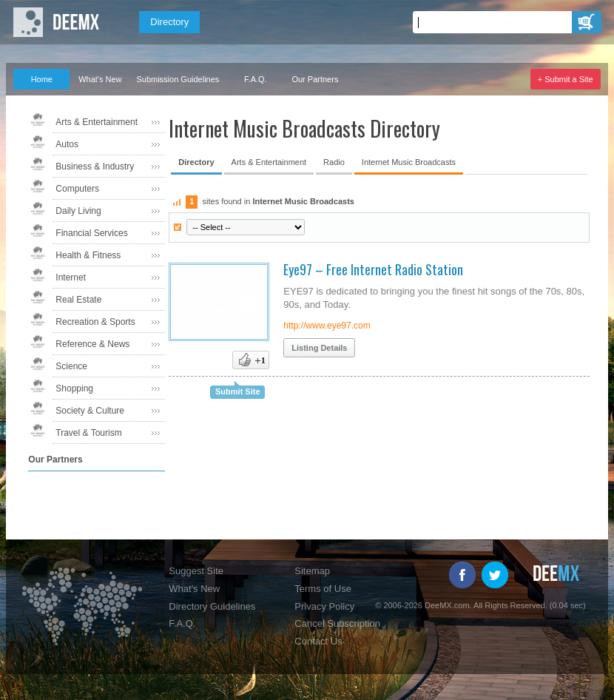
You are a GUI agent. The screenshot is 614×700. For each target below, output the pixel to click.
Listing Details (319, 348)
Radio (334, 162)
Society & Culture (90, 411)
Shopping (74, 388)
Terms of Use (323, 589)
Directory (169, 22)
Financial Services (91, 233)
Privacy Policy (324, 606)
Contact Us (318, 641)
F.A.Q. (256, 79)
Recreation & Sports (95, 322)
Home (42, 79)
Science (71, 366)
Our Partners (315, 79)
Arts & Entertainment (97, 122)
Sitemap (312, 571)
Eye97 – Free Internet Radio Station (373, 269)
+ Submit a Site (566, 79)
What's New (100, 79)
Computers (77, 189)
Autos (67, 144)
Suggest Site (196, 571)
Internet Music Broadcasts (409, 162)
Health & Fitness (88, 255)
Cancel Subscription (337, 623)
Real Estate (78, 300)
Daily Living (78, 211)
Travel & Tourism (88, 433)
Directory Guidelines (212, 606)
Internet (71, 277)
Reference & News (92, 344)
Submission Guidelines (178, 79)
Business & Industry (95, 166)
